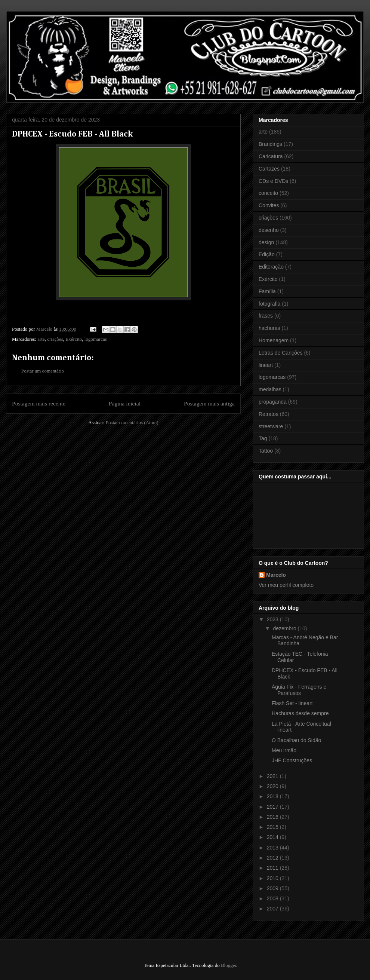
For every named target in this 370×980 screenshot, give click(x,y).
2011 (273, 868)
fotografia (269, 304)
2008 (273, 898)
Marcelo (276, 575)
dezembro (285, 628)
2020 (273, 786)
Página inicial (125, 403)
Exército (74, 339)
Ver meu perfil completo (286, 585)
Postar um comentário (43, 371)
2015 (273, 827)
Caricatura (271, 156)
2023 (273, 619)
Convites (269, 205)
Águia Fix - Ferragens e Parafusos (299, 690)
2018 (273, 796)
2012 (273, 858)
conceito (268, 193)
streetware (271, 426)
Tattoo (266, 451)
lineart (266, 365)
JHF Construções (292, 760)
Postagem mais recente (39, 403)
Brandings (270, 144)
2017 (273, 807)
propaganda (273, 402)
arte (41, 339)
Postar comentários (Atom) (132, 422)
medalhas (270, 389)
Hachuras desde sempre (300, 713)
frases (266, 316)
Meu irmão (284, 750)
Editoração (271, 267)
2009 (273, 888)
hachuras (269, 328)
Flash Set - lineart (292, 703)
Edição (267, 254)
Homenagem (274, 340)
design (266, 242)
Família (267, 291)
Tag (263, 438)
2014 (273, 837)
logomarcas (96, 339)
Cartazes (269, 169)
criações (55, 339)
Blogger (229, 965)
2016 (273, 817)
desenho (269, 230)
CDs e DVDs (273, 181)
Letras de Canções (281, 353)
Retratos (269, 414)
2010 (273, 878)
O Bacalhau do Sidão (296, 740)
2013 (273, 848)
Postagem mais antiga (209, 403)
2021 (273, 776)
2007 (273, 909)
